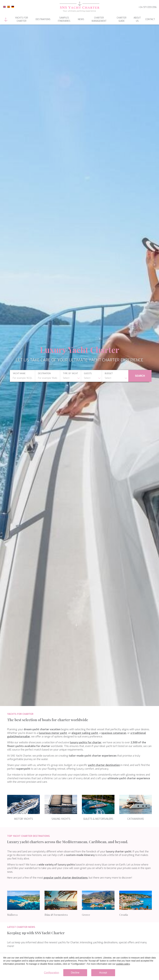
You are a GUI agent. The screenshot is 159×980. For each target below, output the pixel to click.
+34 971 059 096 (148, 7)
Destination (44, 373)
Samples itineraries (64, 19)
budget (109, 373)
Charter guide (122, 19)
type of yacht (70, 373)
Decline (75, 973)
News (81, 19)
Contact (150, 19)
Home (6, 19)
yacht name (19, 373)
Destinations (43, 19)
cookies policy (123, 964)
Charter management (99, 19)
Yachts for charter (21, 19)
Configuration (51, 973)
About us (137, 19)
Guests (88, 373)
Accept (103, 973)
